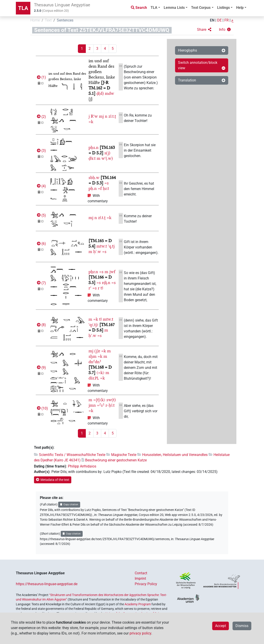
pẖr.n (93, 272)
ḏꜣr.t (92, 158)
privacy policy (140, 633)
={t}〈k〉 (99, 400)
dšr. (94, 378)
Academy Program (138, 604)
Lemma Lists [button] (174, 8)
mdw (109, 93)
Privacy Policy (146, 584)
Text (48, 20)
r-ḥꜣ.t (110, 405)
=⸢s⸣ (101, 405)
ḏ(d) (100, 93)
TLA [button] (154, 8)
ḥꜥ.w (97, 252)
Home (35, 20)
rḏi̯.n (106, 283)
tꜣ (102, 288)
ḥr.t (106, 188)
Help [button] (240, 8)
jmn (92, 405)
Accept (221, 626)
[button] (204, 30)
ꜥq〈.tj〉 (93, 325)
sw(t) (111, 400)
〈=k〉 (100, 373)
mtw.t (102, 246)
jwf (112, 272)
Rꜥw (94, 116)
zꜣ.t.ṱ (112, 116)
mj (101, 116)
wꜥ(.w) (107, 158)
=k (91, 122)
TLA (23, 8)
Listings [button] (223, 8)
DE (219, 20)
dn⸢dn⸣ (95, 362)
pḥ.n (93, 188)
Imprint (140, 578)
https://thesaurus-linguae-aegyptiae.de (47, 584)
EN (212, 20)
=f (100, 188)
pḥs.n (94, 147)
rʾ (90, 288)
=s (107, 183)
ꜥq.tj (111, 246)
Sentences (65, 20)
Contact (141, 573)
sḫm (92, 356)
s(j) (107, 153)
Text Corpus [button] (201, 8)
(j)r (97, 351)
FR (227, 20)
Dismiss (242, 626)
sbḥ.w (94, 178)
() (41, 77)
